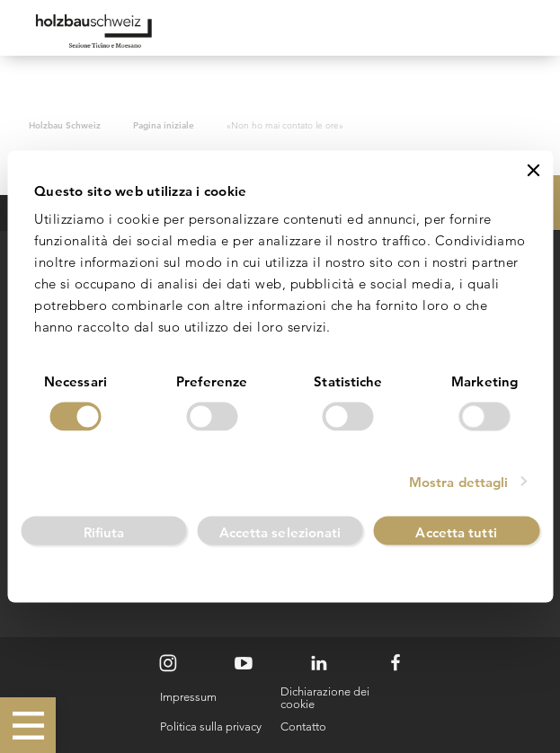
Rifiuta (104, 532)
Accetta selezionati (280, 532)
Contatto (303, 726)
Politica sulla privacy (211, 726)
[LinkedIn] (319, 663)
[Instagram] (168, 663)
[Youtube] (244, 663)
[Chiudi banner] (533, 171)
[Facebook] (396, 663)
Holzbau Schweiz (65, 125)
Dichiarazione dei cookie (325, 698)
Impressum (188, 697)
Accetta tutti (456, 532)
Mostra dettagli (459, 481)
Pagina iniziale (164, 125)
